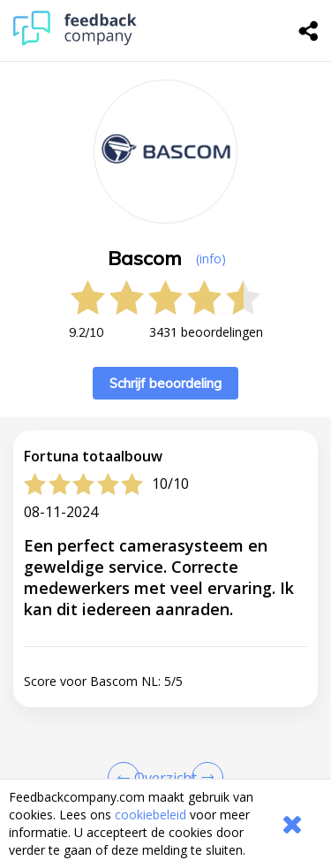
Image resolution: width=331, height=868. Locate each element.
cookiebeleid (150, 815)
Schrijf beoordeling (165, 383)
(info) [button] (211, 259)
